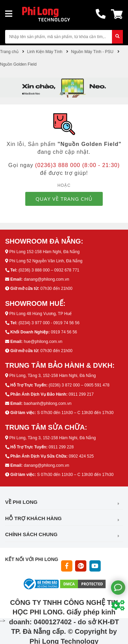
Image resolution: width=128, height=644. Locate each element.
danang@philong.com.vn (47, 279)
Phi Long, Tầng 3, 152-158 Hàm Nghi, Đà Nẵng (52, 376)
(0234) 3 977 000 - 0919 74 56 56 (49, 323)
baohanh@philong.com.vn (48, 403)
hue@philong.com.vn (43, 342)
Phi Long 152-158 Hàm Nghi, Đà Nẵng (44, 252)
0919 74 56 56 (64, 332)
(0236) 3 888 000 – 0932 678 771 (49, 270)
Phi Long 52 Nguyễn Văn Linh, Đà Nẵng (46, 261)
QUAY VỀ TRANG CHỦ (64, 199)
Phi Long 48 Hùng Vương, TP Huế (40, 314)
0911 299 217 (81, 394)
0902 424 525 (81, 456)
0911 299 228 (61, 447)
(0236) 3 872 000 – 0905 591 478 (79, 385)
